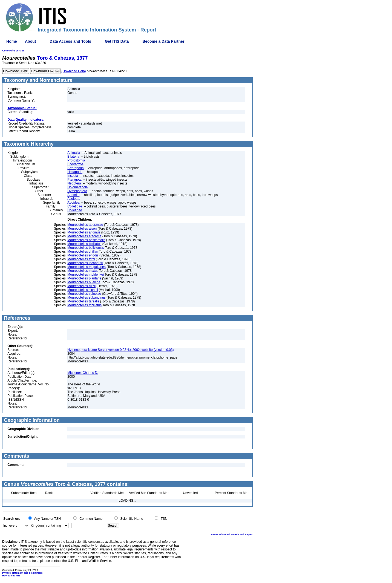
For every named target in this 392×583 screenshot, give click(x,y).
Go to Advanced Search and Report (232, 535)
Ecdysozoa (75, 164)
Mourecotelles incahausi (85, 263)
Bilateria (73, 157)
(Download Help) (73, 71)
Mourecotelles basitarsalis (86, 240)
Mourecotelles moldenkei (86, 275)
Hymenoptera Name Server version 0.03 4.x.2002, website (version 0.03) (120, 350)
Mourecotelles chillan (83, 252)
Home (12, 41)
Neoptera (74, 183)
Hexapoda (75, 172)
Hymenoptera (77, 191)
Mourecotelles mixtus (83, 271)
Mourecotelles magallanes (86, 267)
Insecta (73, 176)
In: (5, 526)
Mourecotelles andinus (84, 232)
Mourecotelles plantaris (84, 278)
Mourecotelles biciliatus (84, 244)
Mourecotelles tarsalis (83, 301)
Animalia (74, 153)
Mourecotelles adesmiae (85, 225)
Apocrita (73, 195)
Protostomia (76, 160)
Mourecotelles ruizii (81, 286)
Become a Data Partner (163, 41)
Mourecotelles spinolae (84, 294)
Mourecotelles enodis (83, 255)
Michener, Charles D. (83, 373)
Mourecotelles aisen (82, 229)
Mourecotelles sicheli (83, 290)
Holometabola (77, 187)
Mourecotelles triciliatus (84, 305)
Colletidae (75, 206)
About (30, 41)
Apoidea (73, 203)
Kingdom (37, 526)
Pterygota (74, 180)
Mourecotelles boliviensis (86, 248)
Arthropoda (75, 168)
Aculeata (74, 199)
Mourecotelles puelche (84, 282)
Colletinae (75, 210)
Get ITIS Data (117, 41)
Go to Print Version (13, 51)
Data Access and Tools (70, 41)
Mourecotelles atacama (84, 236)
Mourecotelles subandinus (86, 298)
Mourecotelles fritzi (81, 259)
